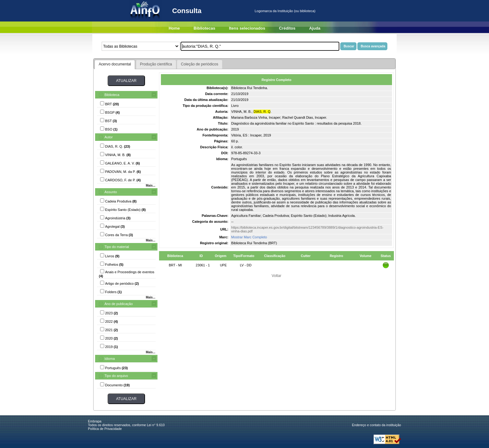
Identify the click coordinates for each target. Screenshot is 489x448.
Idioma (110, 359)
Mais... (150, 186)
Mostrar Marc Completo (249, 237)
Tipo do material (117, 247)
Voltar (276, 276)
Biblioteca (112, 95)
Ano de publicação (119, 304)
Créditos (287, 28)
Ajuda (315, 28)
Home (174, 28)
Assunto (111, 192)
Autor (109, 137)
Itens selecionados (247, 28)
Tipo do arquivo (116, 376)
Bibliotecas (204, 28)
